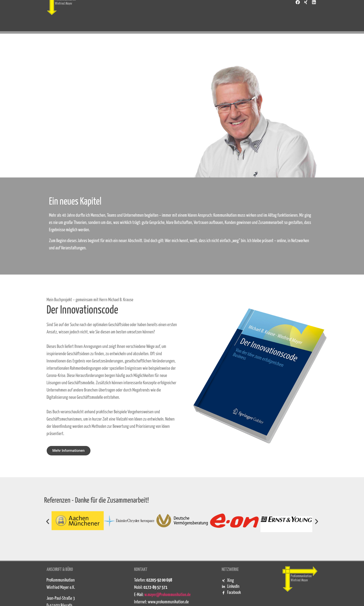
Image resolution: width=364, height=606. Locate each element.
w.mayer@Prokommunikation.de (167, 595)
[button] (48, 522)
